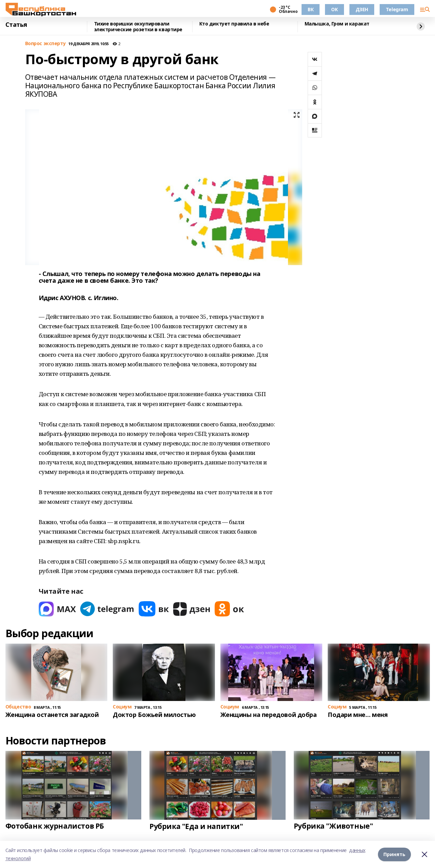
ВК (311, 9)
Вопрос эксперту (46, 44)
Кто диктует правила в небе (234, 24)
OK (334, 9)
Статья (16, 25)
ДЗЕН (362, 9)
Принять (394, 854)
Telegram (397, 9)
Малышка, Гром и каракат (337, 24)
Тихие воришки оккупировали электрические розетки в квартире (138, 27)
